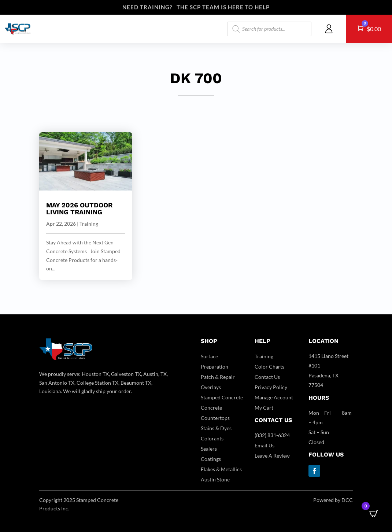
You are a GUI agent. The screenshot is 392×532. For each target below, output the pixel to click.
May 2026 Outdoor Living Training (79, 209)
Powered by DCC (333, 500)
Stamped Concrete (222, 397)
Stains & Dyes (216, 428)
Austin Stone (215, 479)
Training (89, 224)
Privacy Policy (271, 387)
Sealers (209, 449)
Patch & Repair (218, 377)
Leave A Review (272, 456)
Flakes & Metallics (221, 469)
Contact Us (267, 377)
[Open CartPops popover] (374, 514)
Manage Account (274, 397)
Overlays (211, 387)
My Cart (264, 408)
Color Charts (269, 367)
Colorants (212, 438)
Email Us (265, 445)
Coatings (211, 459)
